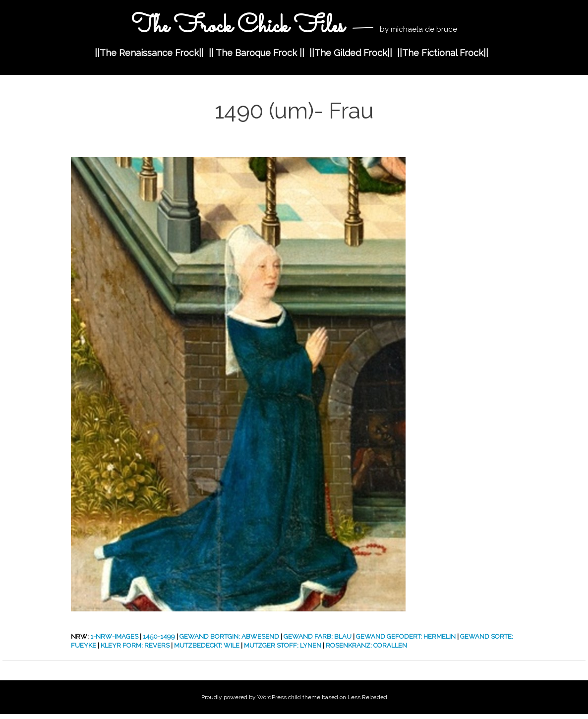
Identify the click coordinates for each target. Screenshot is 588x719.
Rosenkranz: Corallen (366, 645)
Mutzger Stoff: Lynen (283, 645)
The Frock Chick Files (240, 27)
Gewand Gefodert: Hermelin (406, 636)
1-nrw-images (114, 636)
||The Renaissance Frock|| (149, 53)
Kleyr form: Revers (135, 645)
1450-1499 (159, 636)
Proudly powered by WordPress (244, 697)
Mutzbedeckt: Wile (207, 645)
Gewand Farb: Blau (318, 636)
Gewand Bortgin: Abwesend (229, 636)
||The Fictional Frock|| (443, 53)
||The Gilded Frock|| (351, 53)
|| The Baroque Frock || (257, 53)
